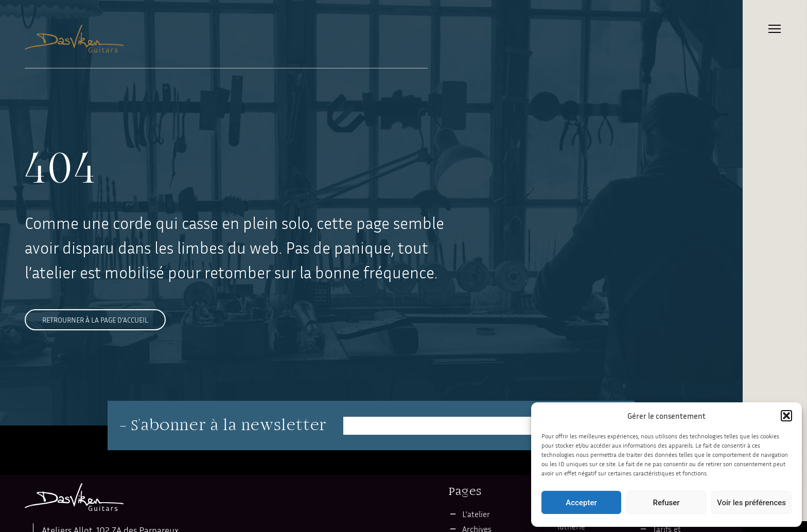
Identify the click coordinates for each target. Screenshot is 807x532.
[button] (786, 416)
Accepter (581, 503)
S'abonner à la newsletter (229, 425)
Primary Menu (775, 29)
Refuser (666, 503)
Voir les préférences (751, 503)
